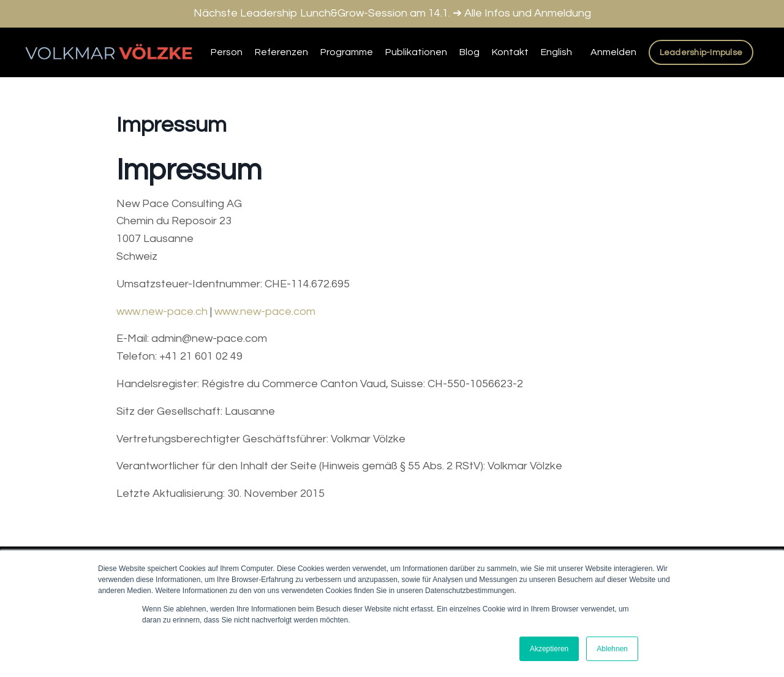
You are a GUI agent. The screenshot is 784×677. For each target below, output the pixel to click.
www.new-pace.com (265, 312)
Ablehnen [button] (612, 649)
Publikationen (416, 52)
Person (227, 52)
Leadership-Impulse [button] (701, 52)
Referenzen (281, 52)
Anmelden (613, 52)
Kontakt (510, 52)
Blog (469, 52)
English (556, 52)
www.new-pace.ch (162, 312)
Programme (347, 52)
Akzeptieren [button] (549, 649)
